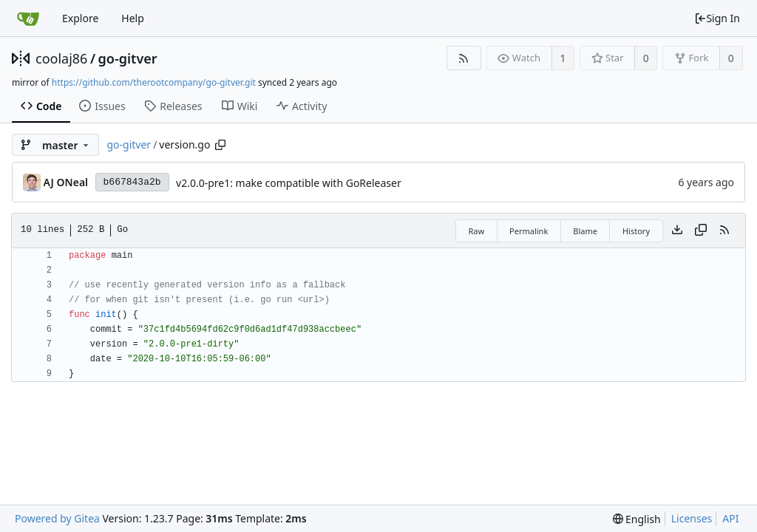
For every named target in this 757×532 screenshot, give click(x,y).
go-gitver (128, 58)
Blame (585, 231)
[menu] (637, 519)
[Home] (28, 18)
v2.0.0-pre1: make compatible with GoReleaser (289, 183)
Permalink (529, 231)
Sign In (717, 18)
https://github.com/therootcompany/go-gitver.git (154, 82)
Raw (476, 231)
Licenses (692, 518)
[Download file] (677, 231)
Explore (80, 18)
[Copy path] (220, 145)
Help (133, 18)
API (730, 518)
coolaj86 (61, 58)
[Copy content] (701, 231)
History (636, 231)
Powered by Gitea (57, 518)
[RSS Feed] (464, 58)
